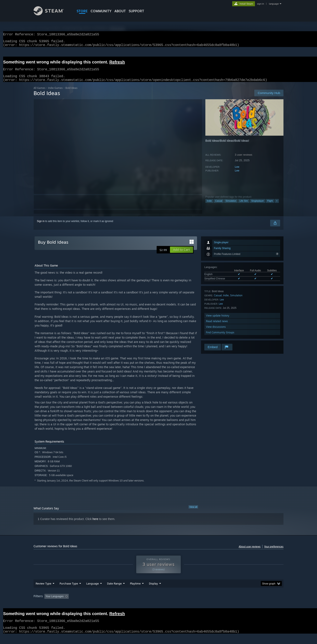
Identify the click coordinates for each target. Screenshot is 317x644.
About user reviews (250, 552)
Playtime (135, 588)
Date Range (114, 588)
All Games (39, 93)
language (274, 4)
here (95, 524)
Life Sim (244, 206)
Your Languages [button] (54, 601)
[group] (158, 602)
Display (153, 588)
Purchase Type (69, 588)
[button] (182, 255)
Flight (270, 206)
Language (92, 588)
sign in (260, 4)
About (120, 11)
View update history (218, 321)
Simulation (231, 206)
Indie (209, 206)
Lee (237, 172)
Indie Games (55, 93)
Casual (219, 206)
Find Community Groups (220, 337)
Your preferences (274, 552)
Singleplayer (258, 206)
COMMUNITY (101, 11)
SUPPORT (136, 11)
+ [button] (277, 206)
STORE (82, 11)
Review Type (43, 588)
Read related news (217, 326)
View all (193, 512)
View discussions (216, 332)
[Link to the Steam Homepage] (49, 14)
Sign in (41, 226)
